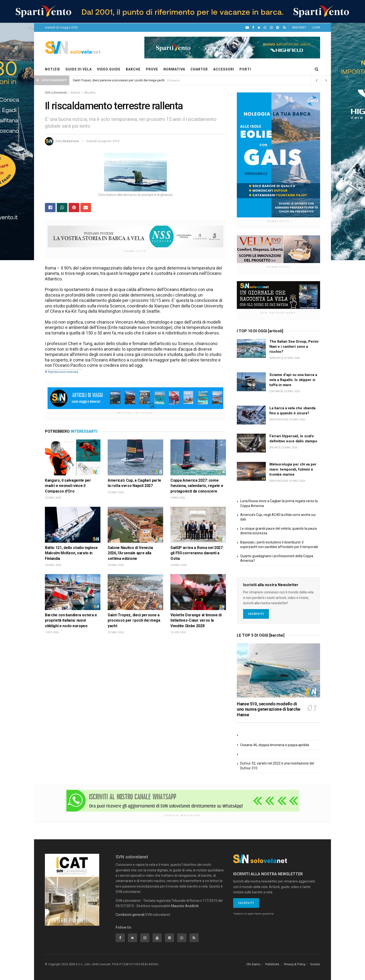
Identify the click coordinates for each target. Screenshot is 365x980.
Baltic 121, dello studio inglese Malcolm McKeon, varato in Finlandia (71, 553)
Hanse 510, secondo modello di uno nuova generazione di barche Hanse (269, 709)
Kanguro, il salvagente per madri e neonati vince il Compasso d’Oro (68, 486)
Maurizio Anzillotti (185, 906)
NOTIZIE (53, 69)
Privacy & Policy (295, 964)
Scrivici (315, 964)
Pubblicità (272, 964)
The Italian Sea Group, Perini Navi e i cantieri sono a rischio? (294, 347)
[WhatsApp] (265, 28)
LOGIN (316, 28)
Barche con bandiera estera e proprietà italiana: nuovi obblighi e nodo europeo (71, 620)
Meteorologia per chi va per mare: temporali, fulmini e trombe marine (293, 469)
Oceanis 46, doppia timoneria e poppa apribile (275, 745)
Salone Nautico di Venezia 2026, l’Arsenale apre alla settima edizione (130, 553)
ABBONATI (299, 28)
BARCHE (133, 69)
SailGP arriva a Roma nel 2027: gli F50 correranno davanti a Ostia (197, 553)
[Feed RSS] (284, 28)
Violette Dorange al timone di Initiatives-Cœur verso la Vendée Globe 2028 (196, 620)
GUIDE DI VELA (79, 69)
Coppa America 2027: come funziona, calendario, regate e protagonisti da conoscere (197, 486)
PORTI (245, 69)
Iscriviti (256, 614)
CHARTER (199, 69)
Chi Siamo (253, 964)
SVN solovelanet (56, 93)
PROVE (152, 69)
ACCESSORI (224, 69)
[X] (259, 28)
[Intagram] (271, 28)
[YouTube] (247, 28)
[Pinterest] (278, 28)
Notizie (75, 93)
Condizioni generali (130, 915)
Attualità (90, 93)
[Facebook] (253, 28)
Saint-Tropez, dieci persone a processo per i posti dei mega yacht (119, 80)
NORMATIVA (174, 69)
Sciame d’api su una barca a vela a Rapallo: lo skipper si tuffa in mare (293, 380)
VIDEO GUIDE (109, 69)
